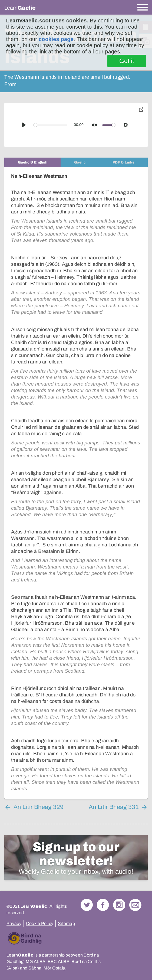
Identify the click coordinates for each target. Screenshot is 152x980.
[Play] (24, 125)
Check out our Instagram (119, 905)
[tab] (32, 162)
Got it (127, 61)
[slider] (51, 125)
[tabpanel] (76, 483)
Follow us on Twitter (87, 905)
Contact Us (135, 905)
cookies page (56, 39)
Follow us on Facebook (103, 905)
